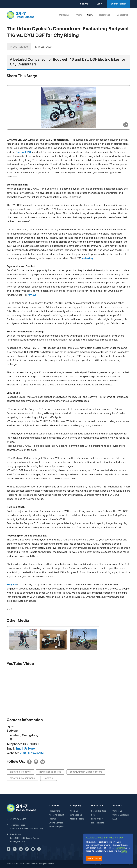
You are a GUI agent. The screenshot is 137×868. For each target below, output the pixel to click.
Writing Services (56, 823)
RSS (93, 815)
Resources (97, 806)
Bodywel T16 (23, 152)
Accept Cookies (94, 858)
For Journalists (98, 823)
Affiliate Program (56, 827)
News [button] (90, 15)
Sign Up (84, 4)
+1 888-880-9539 (18, 819)
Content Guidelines (121, 815)
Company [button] (64, 15)
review (32, 295)
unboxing (87, 258)
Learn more (120, 848)
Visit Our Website (32, 753)
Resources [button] (105, 15)
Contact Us (122, 15)
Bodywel (12, 585)
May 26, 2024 (44, 47)
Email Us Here (25, 749)
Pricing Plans (55, 811)
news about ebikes (50, 772)
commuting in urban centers (86, 772)
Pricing (79, 15)
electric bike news (20, 772)
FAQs (115, 819)
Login (100, 4)
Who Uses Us (76, 815)
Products (54, 806)
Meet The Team (77, 819)
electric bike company (22, 778)
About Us (74, 811)
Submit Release (119, 4)
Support (117, 806)
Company (76, 806)
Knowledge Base (99, 811)
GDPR (124, 851)
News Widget (97, 819)
